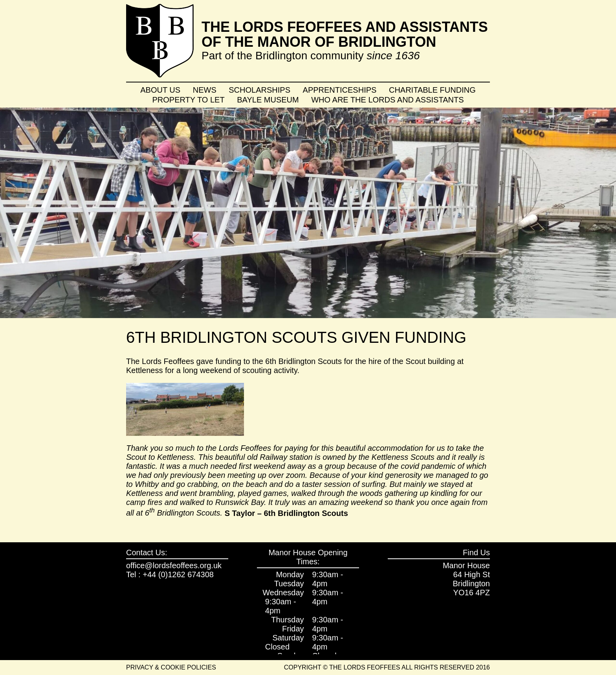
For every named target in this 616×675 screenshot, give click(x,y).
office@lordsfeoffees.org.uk (174, 565)
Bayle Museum (268, 100)
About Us (160, 90)
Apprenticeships (340, 90)
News (205, 90)
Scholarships (259, 90)
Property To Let (189, 100)
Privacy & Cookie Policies (171, 667)
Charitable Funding (432, 90)
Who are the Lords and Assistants (387, 100)
